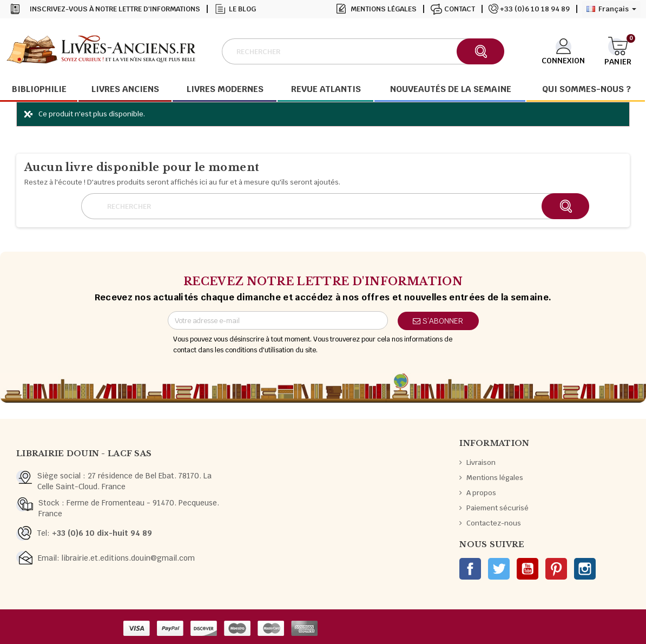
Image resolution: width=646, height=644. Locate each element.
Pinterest (556, 569)
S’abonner (438, 321)
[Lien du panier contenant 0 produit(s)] (618, 50)
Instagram (585, 569)
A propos (481, 493)
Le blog (242, 9)
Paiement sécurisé (497, 508)
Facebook (470, 569)
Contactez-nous (494, 523)
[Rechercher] (363, 51)
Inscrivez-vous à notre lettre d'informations (115, 9)
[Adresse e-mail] (278, 320)
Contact (460, 9)
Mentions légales (384, 9)
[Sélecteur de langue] (611, 9)
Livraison (481, 462)
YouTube (528, 569)
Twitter (499, 569)
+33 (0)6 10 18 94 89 (535, 9)
